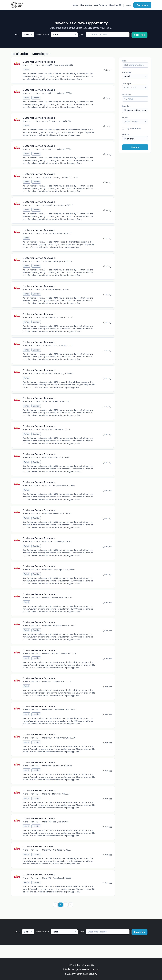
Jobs (76, 5)
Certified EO (115, 5)
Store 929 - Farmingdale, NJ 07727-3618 (60, 179)
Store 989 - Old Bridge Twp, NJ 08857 (59, 578)
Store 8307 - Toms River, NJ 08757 (58, 208)
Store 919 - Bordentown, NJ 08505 (57, 606)
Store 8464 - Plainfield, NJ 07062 (57, 521)
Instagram (76, 969)
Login (129, 5)
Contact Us (88, 965)
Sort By (125, 135)
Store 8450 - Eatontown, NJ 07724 (58, 350)
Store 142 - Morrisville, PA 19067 (56, 805)
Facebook (95, 969)
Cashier (36, 98)
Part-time (36, 65)
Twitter (85, 969)
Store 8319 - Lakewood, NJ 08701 (57, 293)
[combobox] (28, 35)
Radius (125, 117)
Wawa (26, 65)
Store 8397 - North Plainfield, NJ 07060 (59, 720)
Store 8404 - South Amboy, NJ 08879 (59, 748)
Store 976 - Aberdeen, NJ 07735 (57, 435)
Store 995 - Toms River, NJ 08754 (57, 94)
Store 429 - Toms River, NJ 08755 (57, 236)
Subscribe (140, 35)
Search (135, 147)
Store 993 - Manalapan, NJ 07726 (57, 265)
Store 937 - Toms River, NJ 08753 (57, 549)
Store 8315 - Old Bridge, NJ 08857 (57, 862)
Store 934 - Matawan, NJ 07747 (57, 464)
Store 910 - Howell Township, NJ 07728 (59, 663)
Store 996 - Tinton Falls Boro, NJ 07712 (59, 635)
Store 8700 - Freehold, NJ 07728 (57, 691)
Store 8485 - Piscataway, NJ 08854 (58, 378)
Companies (86, 5)
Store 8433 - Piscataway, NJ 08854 (58, 65)
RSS (70, 965)
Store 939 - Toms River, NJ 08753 (57, 151)
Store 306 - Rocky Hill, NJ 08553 (56, 834)
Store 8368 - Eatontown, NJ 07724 (58, 322)
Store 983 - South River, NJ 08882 (57, 777)
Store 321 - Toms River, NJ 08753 (57, 122)
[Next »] (71, 918)
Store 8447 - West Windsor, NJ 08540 (59, 492)
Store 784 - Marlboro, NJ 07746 (56, 407)
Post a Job (142, 5)
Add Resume (101, 5)
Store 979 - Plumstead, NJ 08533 (57, 891)
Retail (27, 70)
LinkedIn (67, 969)
